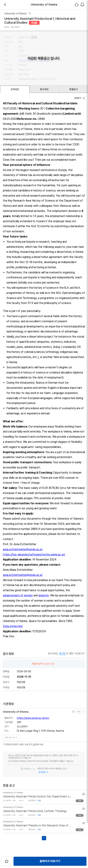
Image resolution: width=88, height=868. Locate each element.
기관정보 (81, 712)
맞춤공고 (73, 89)
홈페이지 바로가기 (50, 861)
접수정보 (44, 89)
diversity (44, 595)
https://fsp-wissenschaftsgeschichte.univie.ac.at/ (34, 555)
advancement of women (18, 595)
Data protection (13, 626)
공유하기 (80, 98)
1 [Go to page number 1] (44, 838)
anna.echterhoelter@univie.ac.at (23, 549)
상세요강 (15, 89)
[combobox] (82, 5)
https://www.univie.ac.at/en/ (33, 718)
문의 (35, 744)
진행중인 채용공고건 (11, 738)
